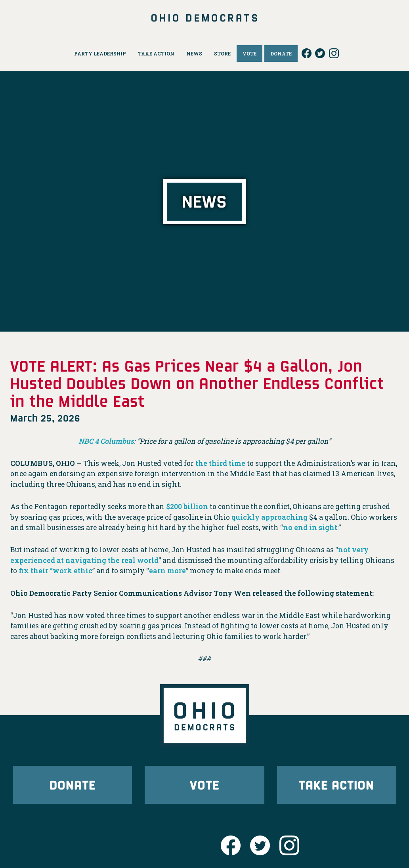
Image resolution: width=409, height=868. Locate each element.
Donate (73, 785)
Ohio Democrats (204, 18)
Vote (204, 785)
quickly (246, 517)
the (201, 463)
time (237, 463)
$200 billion (187, 506)
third (218, 463)
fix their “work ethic (55, 571)
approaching (284, 517)
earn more (167, 571)
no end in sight (310, 527)
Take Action (336, 785)
